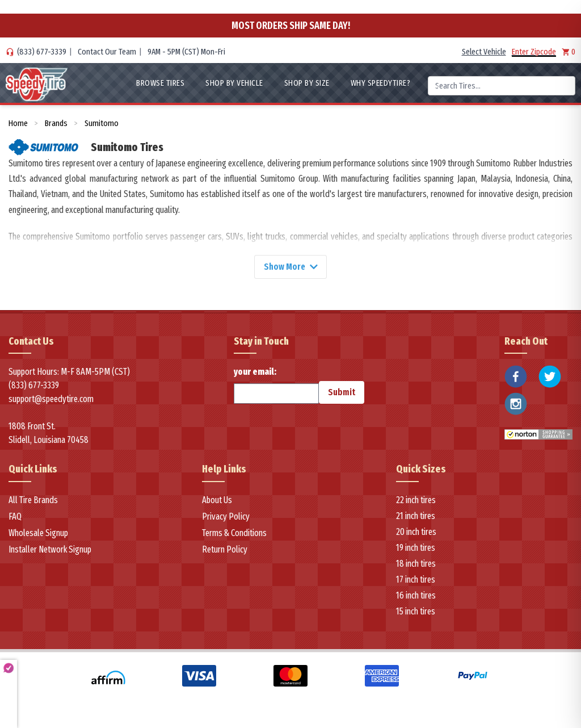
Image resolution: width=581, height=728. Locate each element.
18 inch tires (416, 564)
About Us (217, 501)
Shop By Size (307, 83)
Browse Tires (160, 83)
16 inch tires (416, 596)
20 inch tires (416, 532)
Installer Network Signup (50, 550)
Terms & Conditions (234, 534)
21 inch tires (416, 516)
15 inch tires (416, 612)
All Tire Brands (33, 501)
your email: (276, 386)
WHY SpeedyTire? (381, 83)
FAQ (15, 517)
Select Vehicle (484, 52)
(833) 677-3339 (42, 52)
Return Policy (225, 550)
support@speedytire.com (51, 399)
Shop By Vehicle (234, 83)
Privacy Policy (226, 517)
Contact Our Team (107, 52)
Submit (342, 393)
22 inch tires (416, 501)
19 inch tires (416, 548)
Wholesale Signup (38, 534)
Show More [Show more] (290, 267)
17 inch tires (416, 580)
